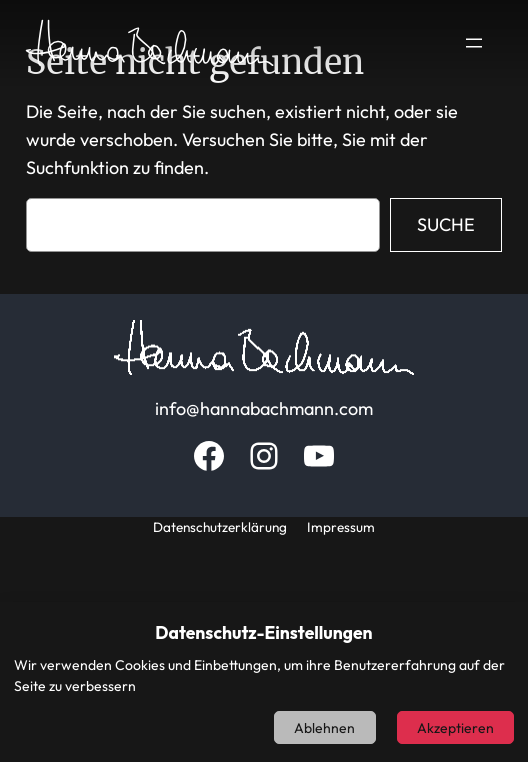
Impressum (341, 527)
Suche (446, 224)
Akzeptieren (455, 728)
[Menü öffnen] (474, 43)
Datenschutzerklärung (220, 527)
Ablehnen (324, 728)
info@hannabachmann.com (264, 408)
